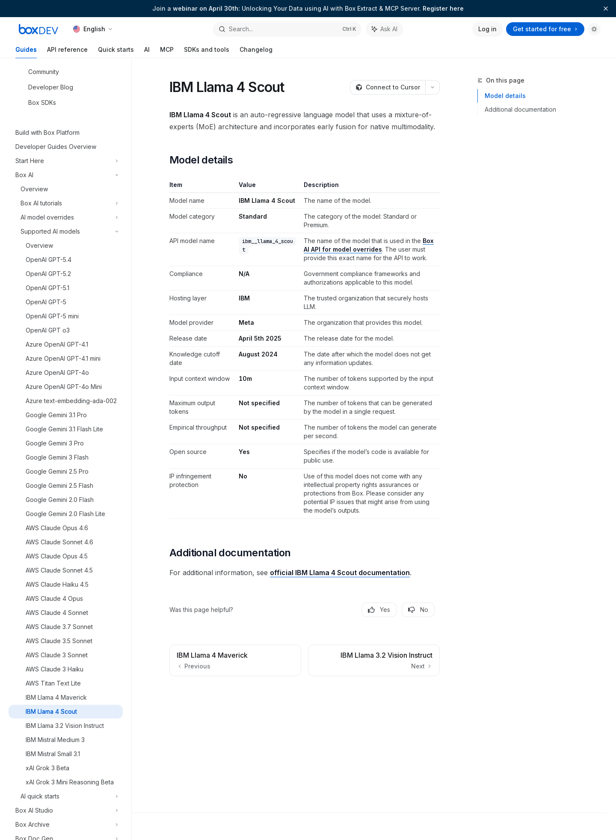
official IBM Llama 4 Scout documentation (340, 573)
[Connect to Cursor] (388, 87)
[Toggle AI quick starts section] (66, 796)
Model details (505, 96)
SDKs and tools (207, 52)
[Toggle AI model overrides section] (66, 217)
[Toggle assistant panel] (385, 29)
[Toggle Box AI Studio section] (66, 810)
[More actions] (432, 87)
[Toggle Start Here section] (66, 161)
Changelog (256, 52)
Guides (26, 52)
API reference (67, 52)
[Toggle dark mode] (594, 29)
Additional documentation (520, 109)
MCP (167, 52)
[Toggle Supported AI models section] (66, 232)
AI (147, 52)
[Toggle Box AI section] (66, 175)
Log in (487, 29)
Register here (443, 8)
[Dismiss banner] (606, 9)
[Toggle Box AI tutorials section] (66, 203)
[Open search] (287, 29)
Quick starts (116, 52)
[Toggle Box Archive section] (66, 825)
